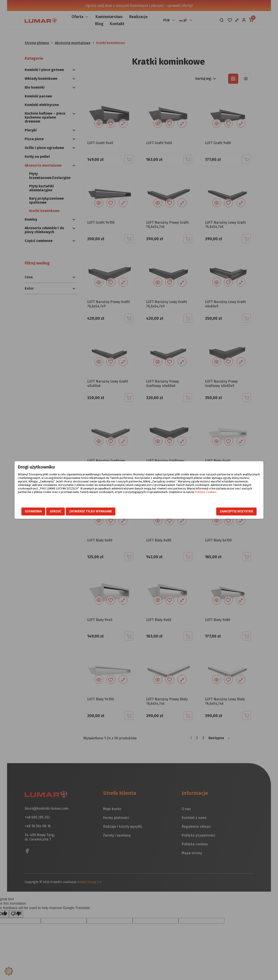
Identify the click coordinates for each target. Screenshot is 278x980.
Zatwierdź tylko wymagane (107, 511)
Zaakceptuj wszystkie (220, 511)
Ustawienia (50, 511)
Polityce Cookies (188, 496)
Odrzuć (72, 511)
